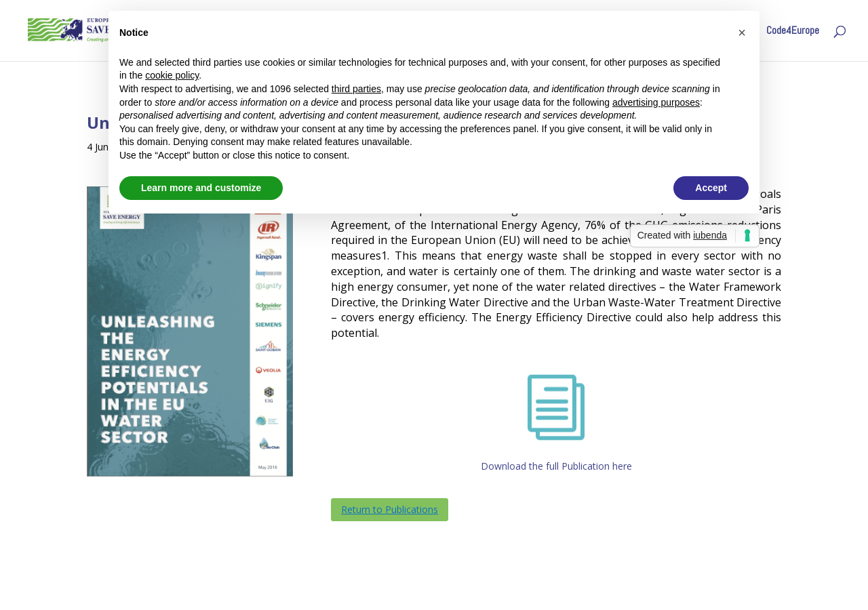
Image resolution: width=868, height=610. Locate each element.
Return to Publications (390, 509)
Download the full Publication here (556, 466)
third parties (356, 89)
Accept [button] (711, 188)
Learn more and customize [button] (201, 188)
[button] (742, 33)
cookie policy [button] (172, 75)
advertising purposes (656, 102)
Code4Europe (793, 32)
